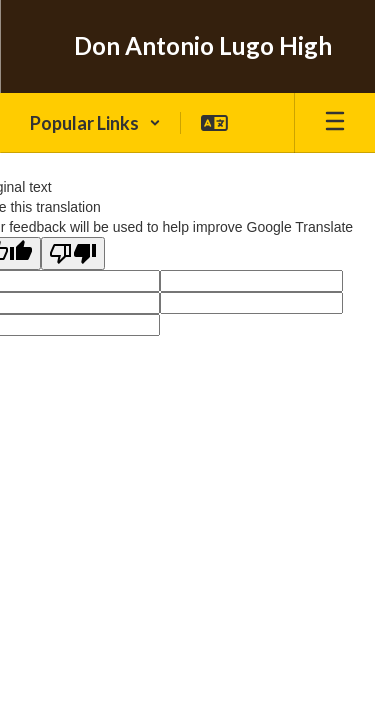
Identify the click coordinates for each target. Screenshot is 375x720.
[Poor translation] (73, 253)
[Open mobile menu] (335, 123)
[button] (95, 123)
